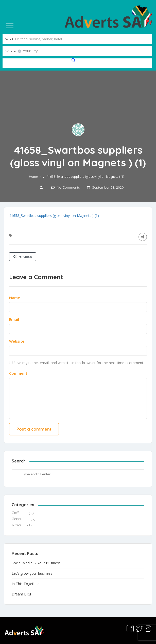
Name (15, 298)
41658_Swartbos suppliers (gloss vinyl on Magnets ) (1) (54, 216)
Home (33, 177)
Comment (18, 373)
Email (14, 319)
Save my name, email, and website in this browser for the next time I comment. (79, 363)
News (16, 525)
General (18, 519)
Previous (23, 257)
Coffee (17, 513)
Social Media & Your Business (36, 563)
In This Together (25, 583)
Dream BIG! (21, 594)
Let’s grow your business (32, 573)
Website (17, 341)
